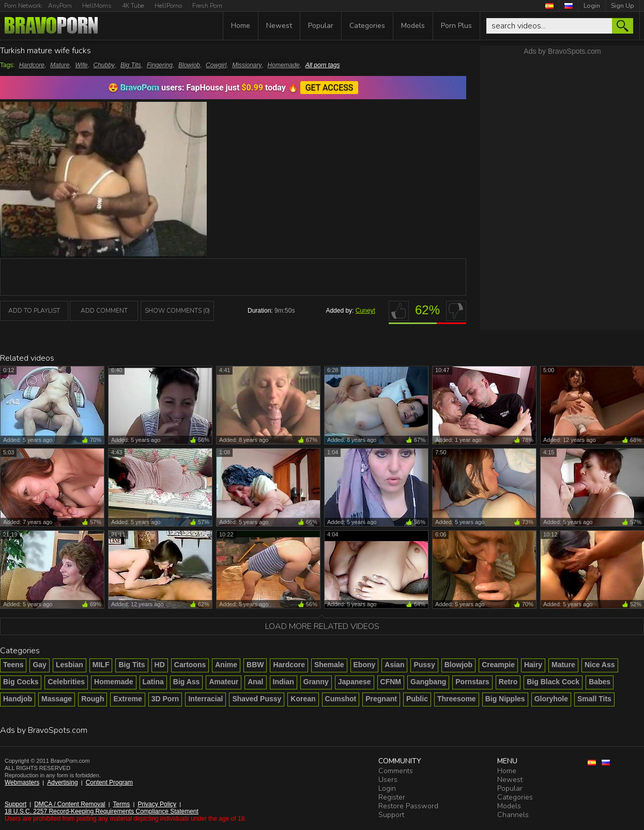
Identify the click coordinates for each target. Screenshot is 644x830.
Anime (226, 665)
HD (160, 665)
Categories (367, 26)
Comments (396, 771)
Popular (321, 26)
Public (417, 699)
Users (388, 780)
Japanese (355, 682)
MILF (101, 665)
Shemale (329, 665)
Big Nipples (505, 699)
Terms (122, 804)
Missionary (247, 65)
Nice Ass (600, 665)
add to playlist (34, 311)
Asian (394, 665)
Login (592, 6)
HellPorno (168, 6)
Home (241, 26)
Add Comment (104, 311)
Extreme (127, 699)
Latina (153, 682)
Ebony (365, 665)
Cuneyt (365, 311)
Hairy (533, 665)
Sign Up (623, 6)
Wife (82, 65)
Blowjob (189, 65)
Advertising (62, 782)
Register (392, 797)
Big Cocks (21, 682)
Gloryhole (551, 699)
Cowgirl (216, 65)
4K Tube (133, 6)
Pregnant (381, 699)
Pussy (424, 665)
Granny (316, 682)
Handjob (18, 699)
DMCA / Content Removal (70, 804)
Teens (13, 665)
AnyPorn (60, 6)
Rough (93, 699)
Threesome (457, 699)
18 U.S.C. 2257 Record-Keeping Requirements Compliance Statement (102, 811)
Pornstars (472, 682)
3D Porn (165, 699)
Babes (600, 682)
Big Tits (131, 65)
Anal (255, 682)
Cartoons (190, 665)
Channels (513, 815)
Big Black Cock (553, 682)
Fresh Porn (207, 6)
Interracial (205, 699)
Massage (57, 699)
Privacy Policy (157, 804)
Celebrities (66, 682)
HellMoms (97, 6)
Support (16, 804)
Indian (283, 682)
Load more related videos (322, 626)
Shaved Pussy (257, 699)
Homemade (284, 65)
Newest (279, 26)
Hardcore (32, 65)
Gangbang (428, 682)
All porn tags (323, 65)
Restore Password (408, 806)
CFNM (391, 682)
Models (413, 26)
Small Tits (594, 699)
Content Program (109, 782)
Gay (39, 665)
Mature (60, 65)
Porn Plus (456, 26)
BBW (255, 665)
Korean (303, 699)
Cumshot (341, 699)
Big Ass (187, 682)
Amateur (224, 682)
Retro (508, 682)
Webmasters (22, 782)
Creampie (498, 665)
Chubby (104, 65)
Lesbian (70, 665)
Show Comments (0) (177, 311)
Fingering (160, 65)
